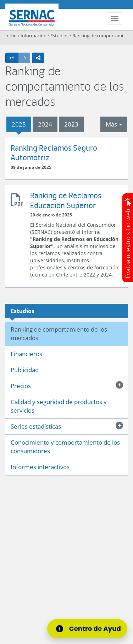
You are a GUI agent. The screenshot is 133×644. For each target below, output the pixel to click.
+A (14, 58)
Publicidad (25, 370)
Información (34, 36)
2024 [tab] (45, 124)
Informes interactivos (40, 467)
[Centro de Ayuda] (89, 629)
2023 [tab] (71, 124)
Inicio (11, 36)
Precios (21, 386)
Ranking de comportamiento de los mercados (59, 334)
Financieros (26, 354)
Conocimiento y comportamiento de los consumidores (65, 447)
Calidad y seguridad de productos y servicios (59, 406)
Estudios (59, 36)
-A (26, 58)
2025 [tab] (19, 124)
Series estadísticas (36, 426)
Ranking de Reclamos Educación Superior (18, 198)
